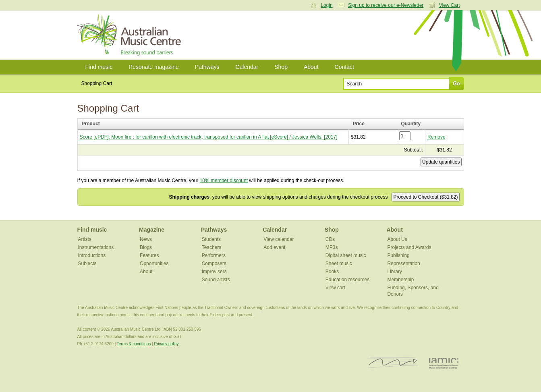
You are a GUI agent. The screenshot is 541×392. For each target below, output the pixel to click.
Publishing (398, 255)
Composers (214, 263)
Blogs (146, 247)
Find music (99, 67)
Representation (403, 263)
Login (326, 5)
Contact (344, 67)
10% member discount (224, 180)
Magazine (152, 230)
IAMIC (444, 363)
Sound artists (216, 280)
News (146, 239)
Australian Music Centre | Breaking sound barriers (131, 35)
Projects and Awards (409, 247)
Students (211, 239)
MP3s (332, 247)
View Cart (450, 5)
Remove (436, 137)
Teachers (212, 247)
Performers (214, 255)
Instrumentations (96, 247)
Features (149, 255)
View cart (335, 288)
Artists (85, 239)
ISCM (393, 363)
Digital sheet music (346, 255)
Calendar (247, 67)
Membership (400, 280)
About (311, 67)
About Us (397, 239)
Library (395, 272)
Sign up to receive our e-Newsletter (386, 5)
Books (332, 272)
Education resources (347, 280)
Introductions (92, 255)
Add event (274, 247)
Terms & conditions (134, 344)
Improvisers (214, 272)
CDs (330, 239)
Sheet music (339, 263)
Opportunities (154, 263)
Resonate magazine (154, 67)
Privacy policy (166, 344)
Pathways (207, 67)
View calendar (279, 239)
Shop (281, 67)
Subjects (87, 263)
